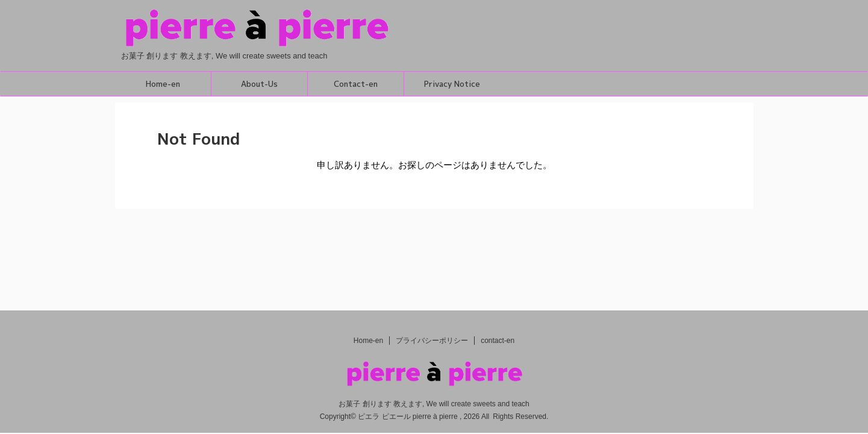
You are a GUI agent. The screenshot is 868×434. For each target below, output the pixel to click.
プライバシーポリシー (432, 341)
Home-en (163, 84)
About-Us (259, 84)
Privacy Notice (452, 84)
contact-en (498, 341)
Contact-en (356, 84)
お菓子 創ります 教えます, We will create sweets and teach (434, 404)
